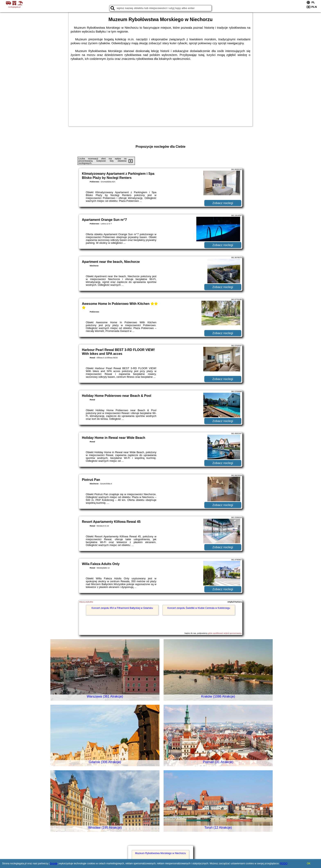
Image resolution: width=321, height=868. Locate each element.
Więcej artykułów (86, 602)
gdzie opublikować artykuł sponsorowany (225, 633)
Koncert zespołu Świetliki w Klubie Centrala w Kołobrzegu (199, 608)
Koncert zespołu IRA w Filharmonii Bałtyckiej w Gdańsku (122, 608)
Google (54, 863)
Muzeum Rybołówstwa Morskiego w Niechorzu (160, 853)
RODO (284, 863)
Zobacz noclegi (223, 203)
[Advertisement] (160, 91)
